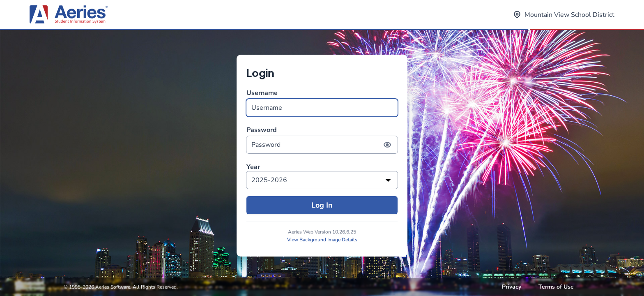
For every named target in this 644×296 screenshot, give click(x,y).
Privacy (512, 287)
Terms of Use (556, 287)
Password (322, 140)
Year (253, 167)
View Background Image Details (322, 240)
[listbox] (322, 180)
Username (322, 103)
